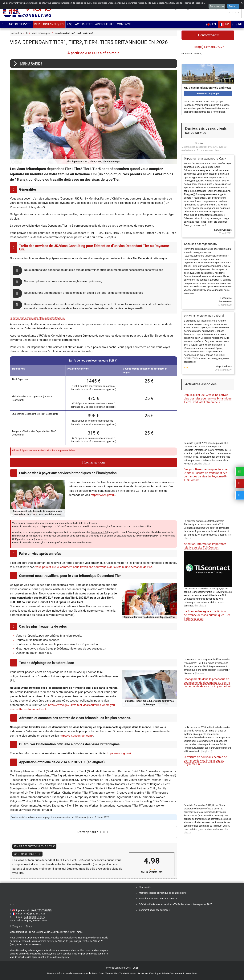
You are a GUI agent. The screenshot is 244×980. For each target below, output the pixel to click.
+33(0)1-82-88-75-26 (34, 914)
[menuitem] (19, 24)
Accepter (233, 6)
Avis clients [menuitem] (104, 24)
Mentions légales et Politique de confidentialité (163, 893)
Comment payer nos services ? (155, 910)
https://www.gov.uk (103, 495)
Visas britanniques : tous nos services (158, 899)
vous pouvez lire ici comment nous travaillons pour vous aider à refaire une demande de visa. (94, 567)
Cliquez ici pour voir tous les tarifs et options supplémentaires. (44, 450)
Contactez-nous (93, 462)
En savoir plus (217, 6)
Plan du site (145, 887)
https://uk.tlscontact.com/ (76, 736)
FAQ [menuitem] (69, 24)
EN (211, 24)
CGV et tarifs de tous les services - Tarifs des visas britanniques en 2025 (176, 904)
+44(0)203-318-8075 (41, 910)
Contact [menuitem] (123, 24)
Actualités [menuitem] (83, 24)
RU (237, 24)
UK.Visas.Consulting (192, 54)
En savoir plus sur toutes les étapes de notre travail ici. (37, 318)
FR (224, 24)
